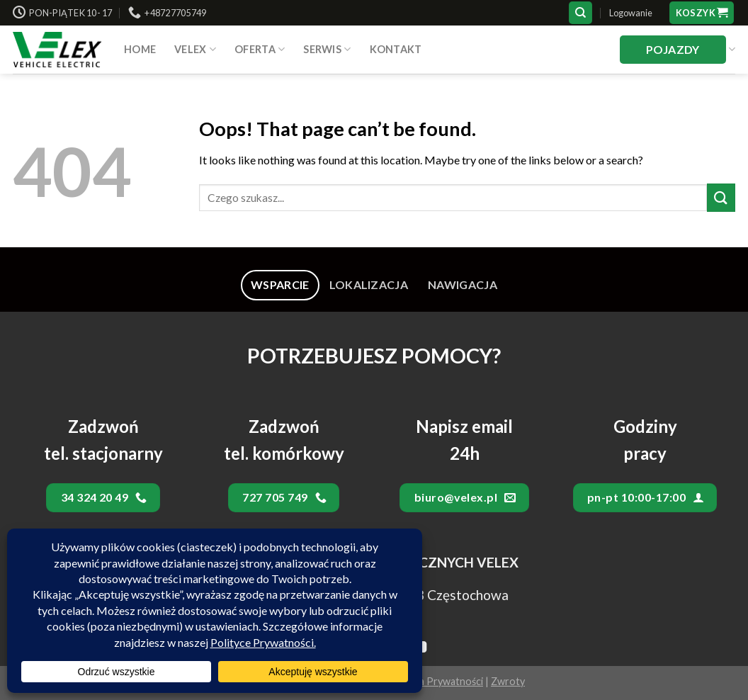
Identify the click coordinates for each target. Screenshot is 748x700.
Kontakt (396, 49)
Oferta (260, 49)
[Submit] (721, 197)
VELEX (195, 49)
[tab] (280, 285)
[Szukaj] (580, 13)
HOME (140, 49)
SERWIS (327, 49)
